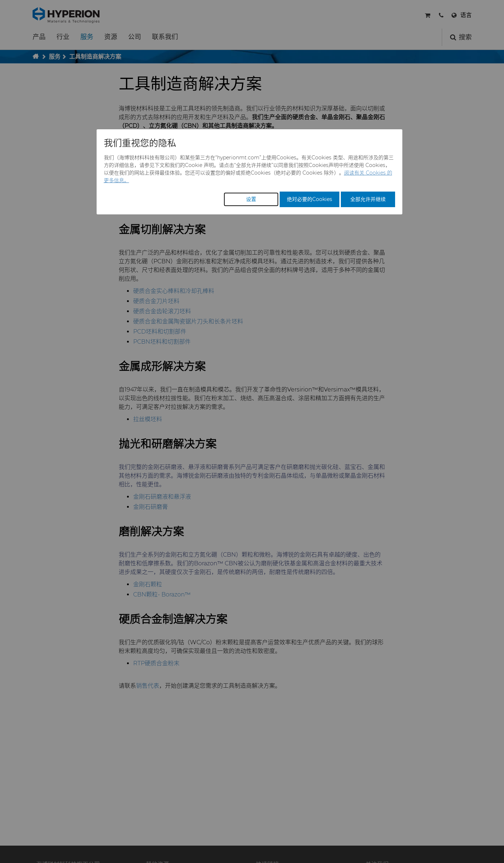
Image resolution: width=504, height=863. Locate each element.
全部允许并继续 (368, 199)
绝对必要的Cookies (310, 199)
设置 (251, 199)
